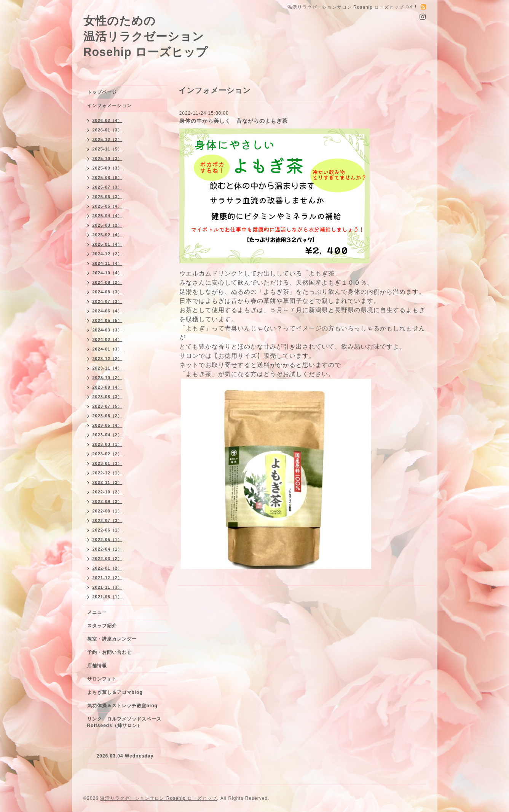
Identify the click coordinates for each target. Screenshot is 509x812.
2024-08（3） (108, 292)
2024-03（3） (108, 330)
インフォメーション (109, 106)
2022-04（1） (108, 549)
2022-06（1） (108, 530)
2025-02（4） (108, 235)
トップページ (102, 92)
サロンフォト (102, 679)
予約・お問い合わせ (109, 652)
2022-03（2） (108, 559)
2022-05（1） (108, 540)
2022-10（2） (108, 492)
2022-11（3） (108, 482)
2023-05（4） (108, 425)
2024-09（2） (108, 282)
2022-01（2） (108, 568)
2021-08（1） (108, 597)
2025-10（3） (108, 159)
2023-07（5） (108, 406)
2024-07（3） (108, 301)
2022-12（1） (108, 473)
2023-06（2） (108, 416)
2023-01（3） (108, 463)
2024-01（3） (108, 349)
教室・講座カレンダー (112, 639)
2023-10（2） (108, 378)
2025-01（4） (108, 244)
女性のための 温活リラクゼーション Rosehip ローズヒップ (146, 36)
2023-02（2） (108, 454)
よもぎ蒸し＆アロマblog (115, 692)
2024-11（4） (108, 263)
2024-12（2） (108, 254)
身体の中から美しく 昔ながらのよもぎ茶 (234, 121)
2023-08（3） (108, 397)
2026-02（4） (108, 120)
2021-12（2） (108, 578)
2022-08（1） (108, 511)
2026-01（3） (108, 130)
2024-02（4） (108, 340)
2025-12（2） (108, 139)
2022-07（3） (108, 521)
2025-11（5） (108, 149)
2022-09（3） (108, 501)
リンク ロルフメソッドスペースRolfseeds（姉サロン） (124, 722)
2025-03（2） (108, 225)
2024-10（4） (108, 273)
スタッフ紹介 (102, 626)
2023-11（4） (108, 368)
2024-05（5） (108, 320)
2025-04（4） (108, 216)
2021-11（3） (108, 587)
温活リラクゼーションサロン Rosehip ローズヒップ (159, 798)
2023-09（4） (108, 387)
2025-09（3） (108, 168)
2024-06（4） (108, 311)
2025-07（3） (108, 187)
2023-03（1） (108, 444)
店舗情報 (97, 666)
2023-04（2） (108, 435)
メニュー (97, 612)
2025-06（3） (108, 197)
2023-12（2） (108, 359)
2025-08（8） (108, 178)
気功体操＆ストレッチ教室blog (122, 706)
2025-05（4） (108, 206)
